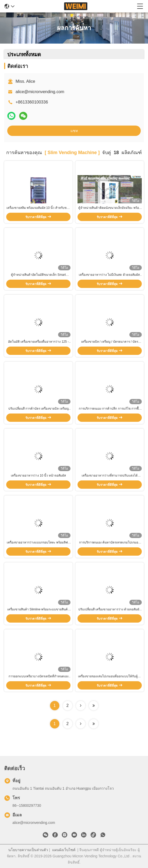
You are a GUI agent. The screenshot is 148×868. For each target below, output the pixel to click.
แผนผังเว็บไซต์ (64, 850)
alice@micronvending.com (40, 92)
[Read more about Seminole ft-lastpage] (94, 724)
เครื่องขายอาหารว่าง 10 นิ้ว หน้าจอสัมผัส (38, 476)
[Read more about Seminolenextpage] (81, 724)
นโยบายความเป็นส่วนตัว (28, 850)
